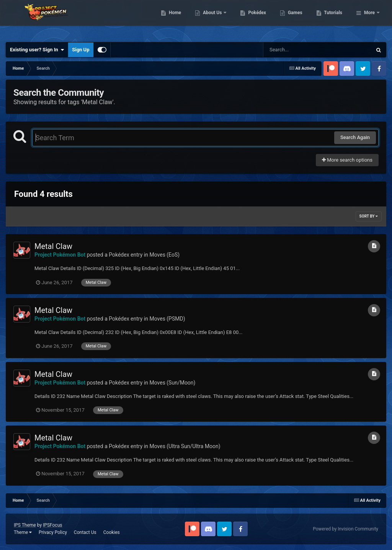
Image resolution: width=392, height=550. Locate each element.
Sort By (369, 216)
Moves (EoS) (164, 255)
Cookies (112, 532)
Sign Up (81, 50)
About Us (252, 19)
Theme (23, 532)
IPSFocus (52, 525)
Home (214, 19)
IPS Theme (25, 525)
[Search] (298, 50)
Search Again (355, 137)
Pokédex (297, 19)
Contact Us (85, 532)
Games (334, 19)
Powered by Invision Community (345, 529)
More (369, 19)
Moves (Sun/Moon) (172, 383)
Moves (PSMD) (167, 319)
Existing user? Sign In (37, 50)
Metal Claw (53, 246)
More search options (347, 160)
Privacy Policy (53, 532)
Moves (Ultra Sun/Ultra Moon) (185, 446)
